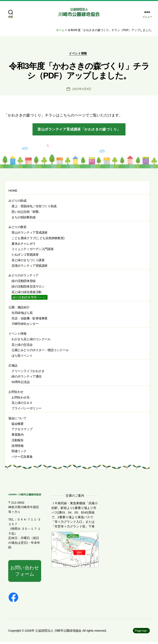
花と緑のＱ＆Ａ (22, 404)
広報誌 (13, 367)
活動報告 (17, 441)
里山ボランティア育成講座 (30, 234)
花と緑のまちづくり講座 (28, 261)
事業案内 (17, 436)
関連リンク (19, 452)
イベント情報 (79, 54)
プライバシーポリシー (27, 409)
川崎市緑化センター (25, 325)
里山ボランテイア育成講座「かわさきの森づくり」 (79, 131)
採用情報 (17, 447)
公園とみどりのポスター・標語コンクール (40, 351)
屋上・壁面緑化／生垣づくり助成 (34, 207)
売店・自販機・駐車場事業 (30, 320)
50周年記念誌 (21, 383)
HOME (13, 192)
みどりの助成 (17, 202)
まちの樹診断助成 (24, 218)
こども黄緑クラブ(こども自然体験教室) (38, 239)
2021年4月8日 (82, 90)
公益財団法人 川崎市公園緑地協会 (58, 632)
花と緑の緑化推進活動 (27, 293)
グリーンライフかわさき (28, 372)
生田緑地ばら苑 (22, 314)
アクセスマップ (22, 430)
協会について (17, 419)
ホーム (60, 30)
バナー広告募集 (22, 458)
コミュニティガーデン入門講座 (33, 250)
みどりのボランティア (23, 277)
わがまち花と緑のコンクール (31, 340)
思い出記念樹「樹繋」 (27, 213)
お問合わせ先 (21, 399)
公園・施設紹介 (19, 308)
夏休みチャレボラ (24, 245)
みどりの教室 (17, 228)
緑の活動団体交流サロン (28, 288)
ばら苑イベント (22, 357)
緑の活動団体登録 (24, 282)
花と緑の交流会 (22, 346)
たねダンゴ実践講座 (25, 256)
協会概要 (17, 425)
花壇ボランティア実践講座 (30, 267)
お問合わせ (16, 393)
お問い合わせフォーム (25, 572)
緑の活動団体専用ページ (29, 299)
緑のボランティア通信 (27, 378)
